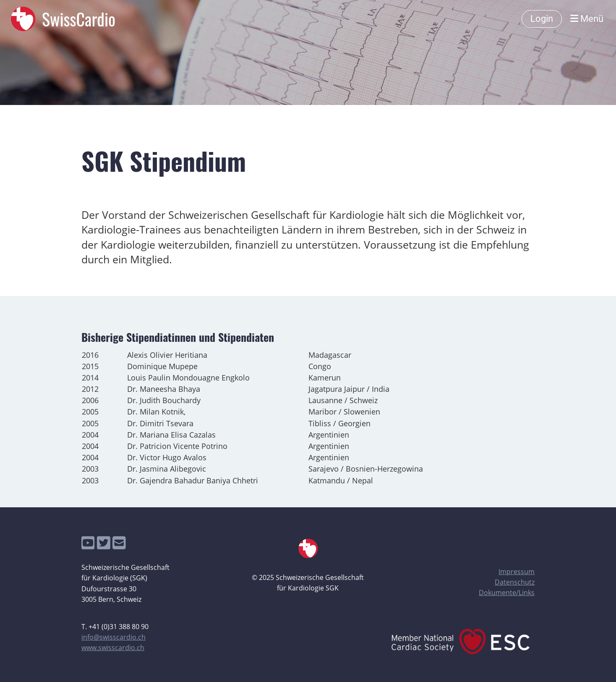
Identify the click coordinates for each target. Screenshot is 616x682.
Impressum (517, 572)
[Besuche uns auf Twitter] (104, 543)
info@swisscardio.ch (114, 637)
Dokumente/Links (507, 593)
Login (542, 19)
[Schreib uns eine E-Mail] (119, 543)
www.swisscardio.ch (113, 648)
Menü (587, 19)
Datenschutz (515, 582)
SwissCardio (79, 19)
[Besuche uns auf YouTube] (88, 543)
